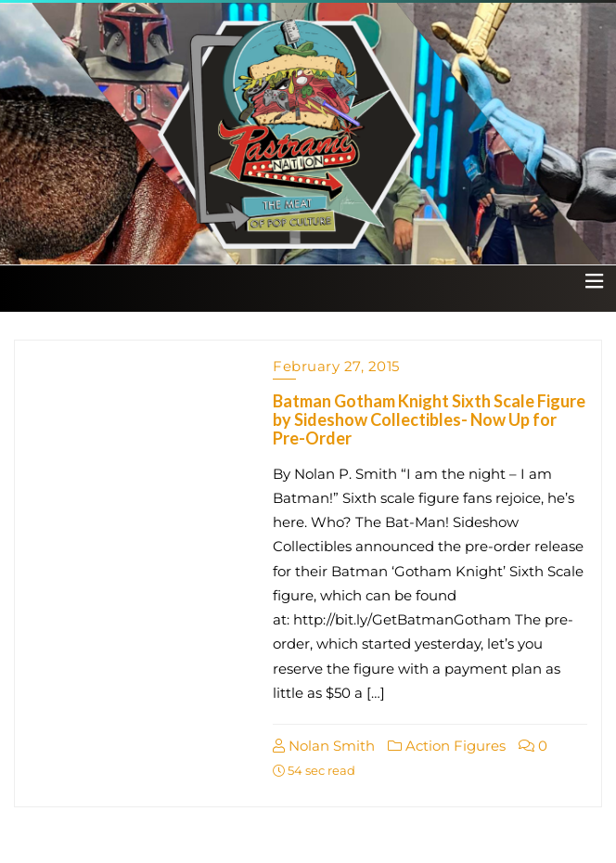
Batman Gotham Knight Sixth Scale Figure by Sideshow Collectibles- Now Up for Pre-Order (429, 419)
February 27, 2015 (336, 366)
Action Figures (447, 746)
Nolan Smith (324, 746)
